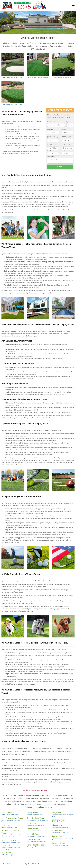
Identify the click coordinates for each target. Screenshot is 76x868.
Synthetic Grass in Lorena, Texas (61, 833)
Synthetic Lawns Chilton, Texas (60, 827)
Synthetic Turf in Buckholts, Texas (61, 822)
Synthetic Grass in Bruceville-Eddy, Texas (37, 820)
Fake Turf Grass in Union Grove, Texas (37, 842)
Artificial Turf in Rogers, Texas (9, 855)
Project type (51, 129)
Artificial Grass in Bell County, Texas (11, 842)
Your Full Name (52, 145)
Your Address (51, 122)
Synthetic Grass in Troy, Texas (9, 827)
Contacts (40, 864)
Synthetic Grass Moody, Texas (35, 815)
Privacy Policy (23, 864)
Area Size (64, 129)
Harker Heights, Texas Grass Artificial (37, 847)
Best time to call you (67, 151)
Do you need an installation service (52, 137)
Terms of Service (32, 864)
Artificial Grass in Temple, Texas (13, 77)
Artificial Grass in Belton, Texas (10, 815)
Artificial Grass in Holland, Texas (35, 825)
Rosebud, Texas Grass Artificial (60, 845)
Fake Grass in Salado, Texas (34, 831)
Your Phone (51, 151)
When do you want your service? (66, 137)
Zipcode (69, 122)
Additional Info (51, 157)
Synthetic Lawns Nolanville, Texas (36, 836)
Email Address (66, 145)
